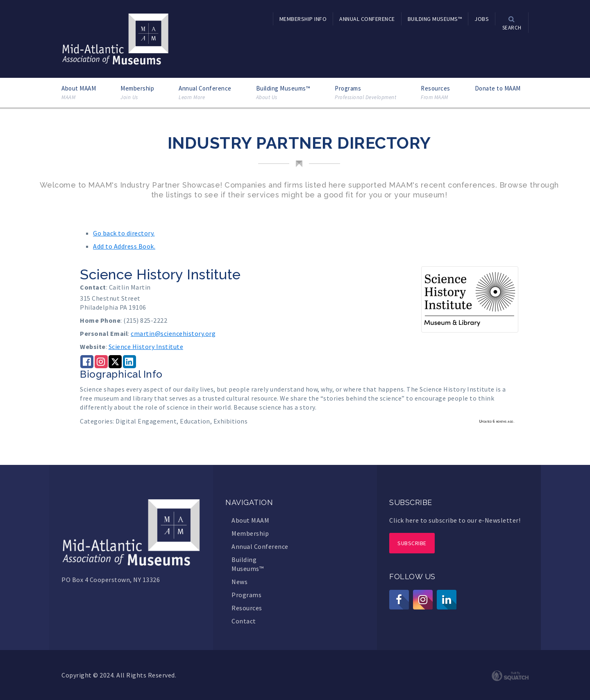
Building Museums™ (283, 93)
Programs (365, 93)
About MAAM (79, 93)
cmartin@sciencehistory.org (173, 333)
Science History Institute (146, 347)
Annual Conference (205, 93)
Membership (137, 93)
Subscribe (412, 543)
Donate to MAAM (498, 88)
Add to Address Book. (124, 246)
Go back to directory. (124, 233)
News (239, 582)
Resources (436, 93)
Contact (244, 621)
